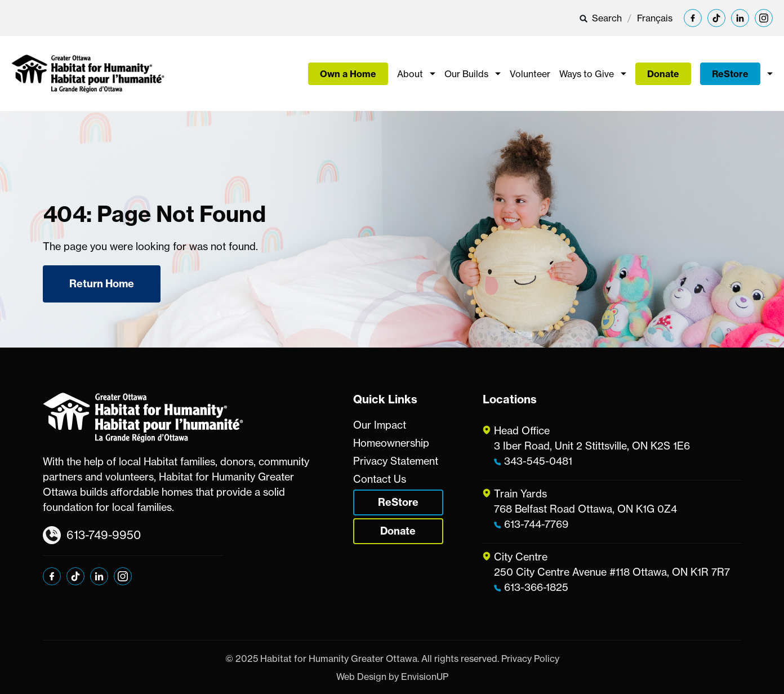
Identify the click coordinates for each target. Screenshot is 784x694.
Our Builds (466, 74)
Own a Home (348, 74)
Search (600, 18)
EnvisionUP (425, 677)
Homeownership (391, 443)
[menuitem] (655, 18)
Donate (663, 74)
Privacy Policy (530, 659)
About (410, 74)
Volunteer (530, 74)
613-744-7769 (536, 524)
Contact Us (380, 479)
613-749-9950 (92, 535)
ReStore (730, 74)
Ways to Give (587, 74)
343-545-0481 (538, 461)
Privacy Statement (396, 461)
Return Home (102, 284)
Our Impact (380, 425)
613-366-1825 (536, 587)
